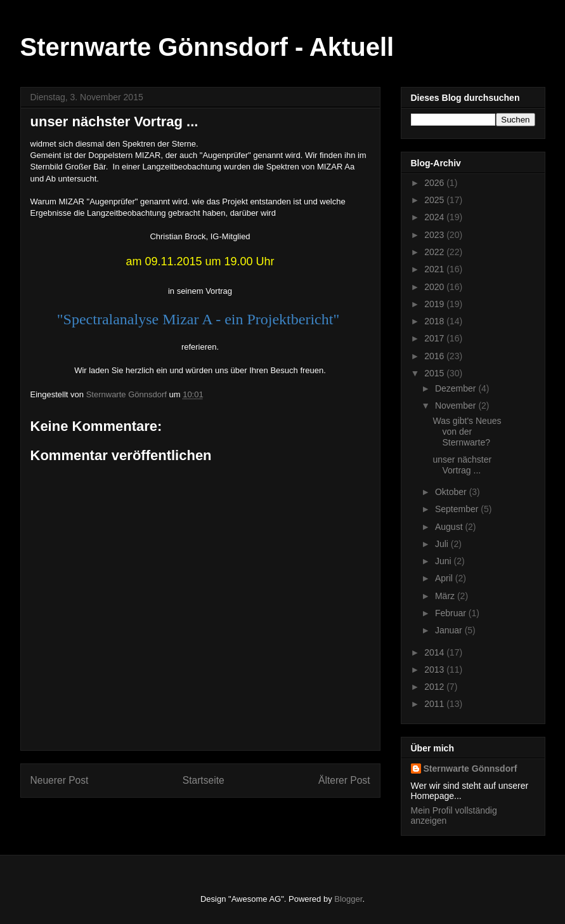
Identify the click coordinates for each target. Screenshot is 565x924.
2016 (435, 356)
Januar (450, 630)
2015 (435, 373)
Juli (443, 544)
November (457, 406)
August (450, 527)
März (446, 596)
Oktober (452, 492)
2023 (435, 235)
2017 (435, 338)
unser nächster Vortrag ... (462, 465)
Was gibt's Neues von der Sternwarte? (467, 432)
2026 (435, 183)
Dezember (457, 388)
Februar (452, 613)
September (458, 509)
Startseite (204, 780)
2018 (435, 321)
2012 (435, 687)
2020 (435, 287)
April (445, 578)
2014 (435, 652)
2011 (435, 704)
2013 (435, 670)
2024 (435, 217)
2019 (435, 304)
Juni (445, 561)
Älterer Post (344, 780)
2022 (435, 252)
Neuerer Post (60, 780)
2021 (435, 269)
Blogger (348, 899)
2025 (435, 200)
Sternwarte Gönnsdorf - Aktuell (207, 47)
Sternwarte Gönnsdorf (471, 769)
